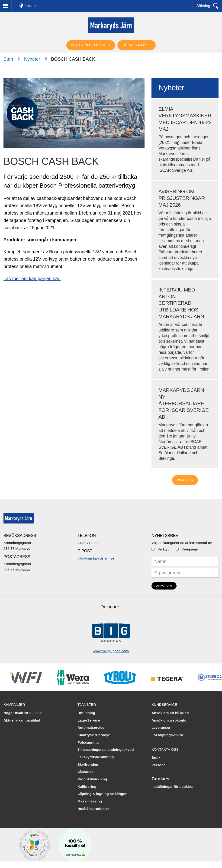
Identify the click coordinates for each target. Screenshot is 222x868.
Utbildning (86, 713)
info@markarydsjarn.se (96, 558)
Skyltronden (88, 764)
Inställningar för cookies (172, 787)
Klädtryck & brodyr (94, 735)
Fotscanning (88, 742)
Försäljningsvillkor (167, 735)
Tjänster (87, 704)
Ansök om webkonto (169, 720)
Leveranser (161, 727)
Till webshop (134, 45)
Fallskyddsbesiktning (96, 757)
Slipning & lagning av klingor (102, 794)
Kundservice (164, 704)
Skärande (85, 772)
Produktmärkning (92, 779)
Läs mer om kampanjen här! (32, 278)
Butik (156, 757)
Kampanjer (190, 549)
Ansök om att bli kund (170, 713)
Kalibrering (87, 787)
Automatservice (91, 727)
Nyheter (32, 59)
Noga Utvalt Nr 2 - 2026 (23, 713)
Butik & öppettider (88, 45)
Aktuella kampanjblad (22, 720)
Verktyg (163, 549)
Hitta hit (31, 6)
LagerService (89, 720)
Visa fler (185, 480)
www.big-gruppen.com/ (111, 651)
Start (8, 59)
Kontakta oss (165, 749)
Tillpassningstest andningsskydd (106, 750)
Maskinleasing (90, 801)
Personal (159, 765)
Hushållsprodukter (93, 809)
